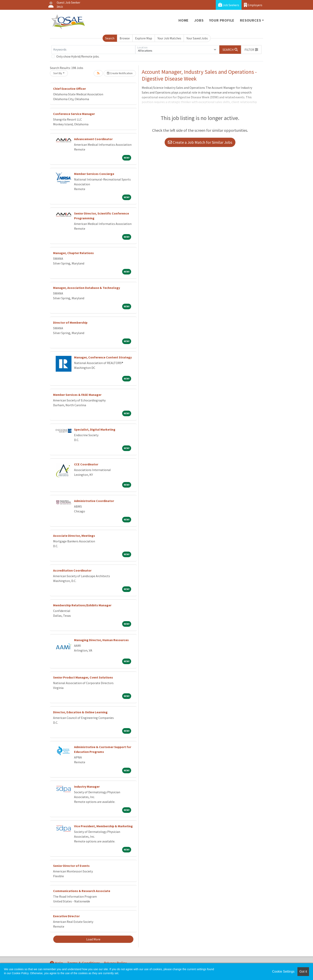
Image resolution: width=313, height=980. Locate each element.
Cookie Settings (283, 972)
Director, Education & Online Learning (80, 712)
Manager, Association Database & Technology (87, 288)
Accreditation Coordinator (72, 570)
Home (184, 20)
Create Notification (120, 73)
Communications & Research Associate (82, 891)
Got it (303, 972)
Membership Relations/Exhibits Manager (82, 605)
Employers (253, 5)
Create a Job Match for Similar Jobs (200, 142)
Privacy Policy (115, 963)
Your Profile (222, 20)
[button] (251, 50)
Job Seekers (229, 5)
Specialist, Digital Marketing (95, 429)
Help (56, 963)
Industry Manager (87, 786)
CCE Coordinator (86, 464)
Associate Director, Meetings (74, 536)
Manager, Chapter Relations (73, 253)
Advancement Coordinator (93, 139)
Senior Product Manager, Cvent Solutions (83, 677)
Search (110, 38)
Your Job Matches (169, 38)
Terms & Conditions (83, 963)
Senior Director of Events (71, 866)
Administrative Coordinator (94, 501)
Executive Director (66, 916)
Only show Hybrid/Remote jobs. (78, 56)
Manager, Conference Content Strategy (103, 357)
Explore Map (144, 38)
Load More (93, 939)
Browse (125, 38)
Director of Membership (70, 322)
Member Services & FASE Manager (77, 395)
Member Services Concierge (94, 174)
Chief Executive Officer (69, 89)
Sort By (58, 73)
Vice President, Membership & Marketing (103, 826)
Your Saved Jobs (197, 38)
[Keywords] (93, 50)
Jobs (199, 20)
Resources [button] (250, 20)
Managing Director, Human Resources (101, 640)
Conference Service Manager (74, 114)
